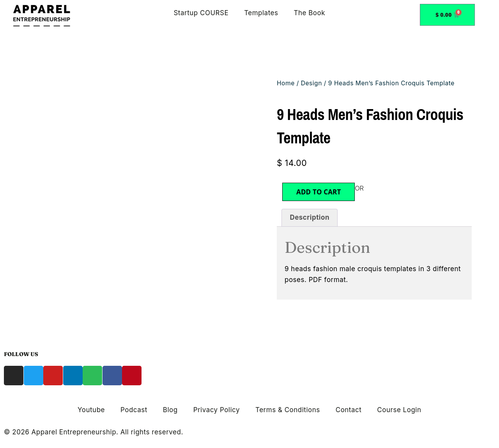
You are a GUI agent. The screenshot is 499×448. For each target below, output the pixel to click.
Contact (349, 410)
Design (311, 83)
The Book (309, 13)
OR (359, 188)
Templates (261, 13)
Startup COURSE (201, 13)
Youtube (91, 410)
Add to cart (319, 192)
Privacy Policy (217, 410)
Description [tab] (310, 217)
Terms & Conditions (288, 410)
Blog (170, 410)
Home (286, 83)
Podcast (134, 410)
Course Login (399, 410)
